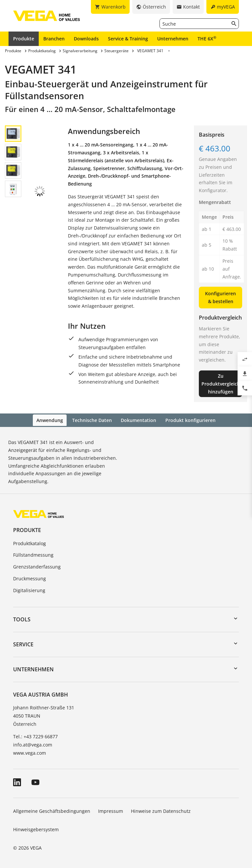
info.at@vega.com (33, 744)
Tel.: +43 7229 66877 (35, 735)
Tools (22, 618)
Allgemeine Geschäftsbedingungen (52, 810)
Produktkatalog (30, 542)
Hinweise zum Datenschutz (161, 810)
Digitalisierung (29, 590)
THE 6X (207, 38)
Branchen (54, 39)
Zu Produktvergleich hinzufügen (221, 384)
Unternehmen (173, 39)
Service (23, 644)
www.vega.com (30, 752)
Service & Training (128, 39)
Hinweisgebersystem (36, 828)
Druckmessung (30, 578)
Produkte (24, 39)
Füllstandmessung (33, 554)
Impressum (111, 810)
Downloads (86, 39)
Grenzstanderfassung (37, 566)
